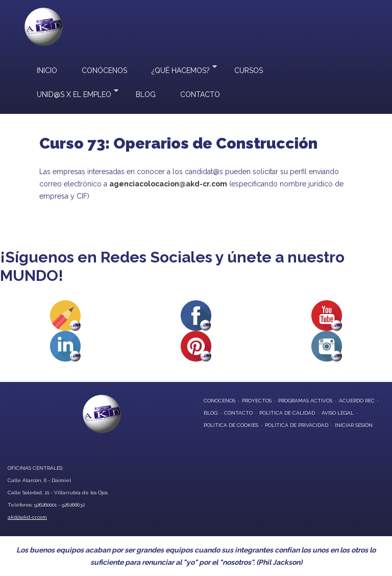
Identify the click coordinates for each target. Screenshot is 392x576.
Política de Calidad (287, 413)
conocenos (219, 401)
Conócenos (104, 70)
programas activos (305, 401)
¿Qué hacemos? (178, 69)
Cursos (249, 70)
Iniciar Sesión (354, 425)
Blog (146, 94)
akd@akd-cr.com (27, 517)
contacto (238, 413)
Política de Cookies (231, 425)
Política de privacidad (297, 425)
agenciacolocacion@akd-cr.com (168, 184)
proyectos (257, 401)
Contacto (200, 94)
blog (211, 413)
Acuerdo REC (357, 401)
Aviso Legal (338, 413)
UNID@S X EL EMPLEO (71, 93)
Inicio (47, 70)
